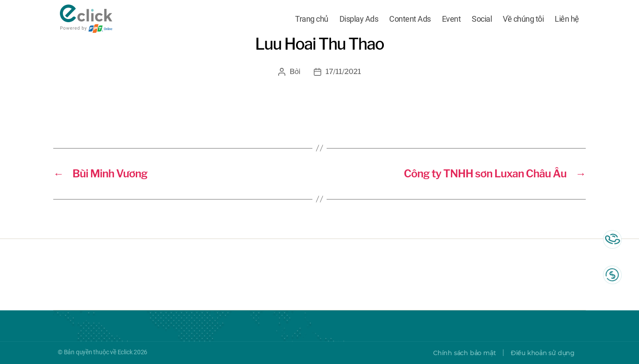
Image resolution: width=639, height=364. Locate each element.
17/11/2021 (343, 72)
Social (482, 19)
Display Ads (359, 19)
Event (452, 19)
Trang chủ (312, 19)
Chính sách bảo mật (464, 353)
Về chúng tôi (523, 19)
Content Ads (410, 19)
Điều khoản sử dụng (543, 353)
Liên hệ (567, 19)
